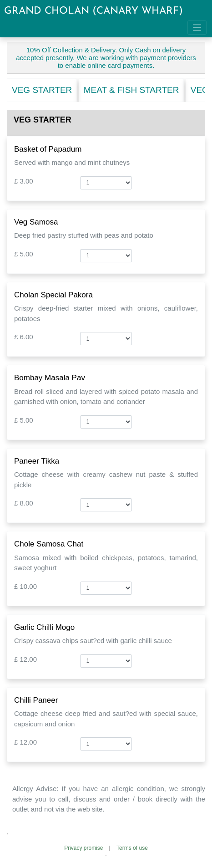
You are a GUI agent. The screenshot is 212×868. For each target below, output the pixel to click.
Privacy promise (83, 848)
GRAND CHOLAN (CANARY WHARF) (93, 11)
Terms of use (132, 848)
